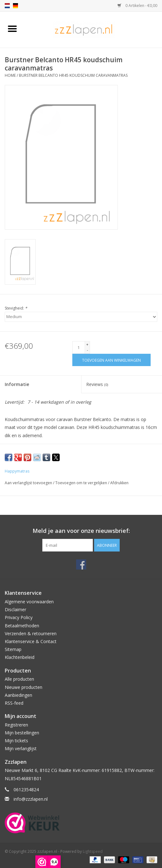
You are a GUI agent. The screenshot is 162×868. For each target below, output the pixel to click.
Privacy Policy (19, 617)
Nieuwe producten (24, 687)
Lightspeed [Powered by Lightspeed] (93, 851)
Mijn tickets (16, 741)
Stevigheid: (16, 308)
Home (10, 75)
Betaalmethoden (22, 626)
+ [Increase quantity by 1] (87, 344)
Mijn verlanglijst (21, 748)
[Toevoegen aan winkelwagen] (111, 360)
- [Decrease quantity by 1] (87, 350)
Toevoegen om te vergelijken (82, 483)
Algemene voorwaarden (29, 602)
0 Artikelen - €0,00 (137, 6)
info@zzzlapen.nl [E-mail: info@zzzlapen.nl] (31, 799)
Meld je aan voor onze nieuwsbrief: (81, 531)
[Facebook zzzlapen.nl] (81, 564)
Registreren (16, 725)
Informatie (17, 384)
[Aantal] (79, 347)
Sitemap (13, 649)
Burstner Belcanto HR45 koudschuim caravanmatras (73, 75)
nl (7, 6)
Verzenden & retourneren (31, 633)
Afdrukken (119, 483)
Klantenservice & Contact (31, 641)
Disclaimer (15, 609)
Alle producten (19, 679)
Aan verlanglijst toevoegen (29, 483)
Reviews (97, 384)
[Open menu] (12, 28)
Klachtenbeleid (20, 657)
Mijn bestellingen (22, 733)
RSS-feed (14, 703)
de (15, 6)
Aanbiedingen (18, 695)
